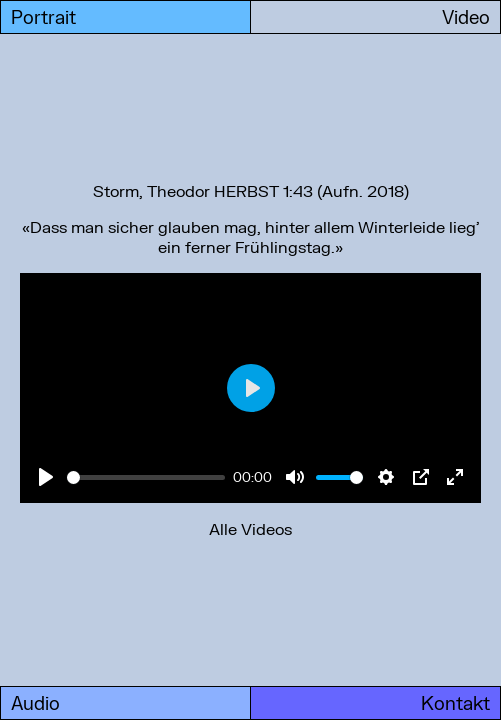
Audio (35, 703)
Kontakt (455, 703)
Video (466, 17)
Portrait (43, 17)
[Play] (46, 477)
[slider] (146, 477)
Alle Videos (250, 528)
